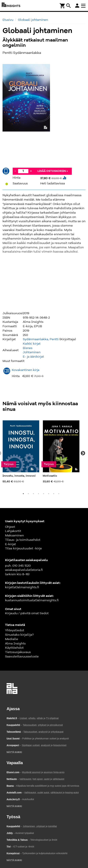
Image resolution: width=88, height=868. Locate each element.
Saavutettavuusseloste (22, 657)
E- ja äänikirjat (33, 357)
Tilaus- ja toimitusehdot (23, 540)
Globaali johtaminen (33, 20)
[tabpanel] (21, 452)
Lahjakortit (13, 531)
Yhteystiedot (15, 630)
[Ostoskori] (62, 5)
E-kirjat (10, 544)
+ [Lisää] (31, 171)
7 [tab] (54, 494)
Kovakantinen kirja (26, 370)
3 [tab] (33, 494)
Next (83, 453)
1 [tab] (23, 494)
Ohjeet (10, 527)
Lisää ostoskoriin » (53, 171)
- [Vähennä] (15, 171)
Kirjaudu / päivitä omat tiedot (27, 613)
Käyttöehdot (14, 648)
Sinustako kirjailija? (19, 635)
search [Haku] (69, 6)
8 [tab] (59, 494)
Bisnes (28, 348)
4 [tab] (39, 494)
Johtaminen (32, 352)
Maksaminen (14, 536)
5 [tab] (44, 494)
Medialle (12, 639)
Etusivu (8, 20)
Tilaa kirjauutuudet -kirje (23, 549)
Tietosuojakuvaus (18, 652)
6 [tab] (49, 494)
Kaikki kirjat (32, 344)
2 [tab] (28, 494)
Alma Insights (15, 644)
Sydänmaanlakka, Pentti (41, 339)
